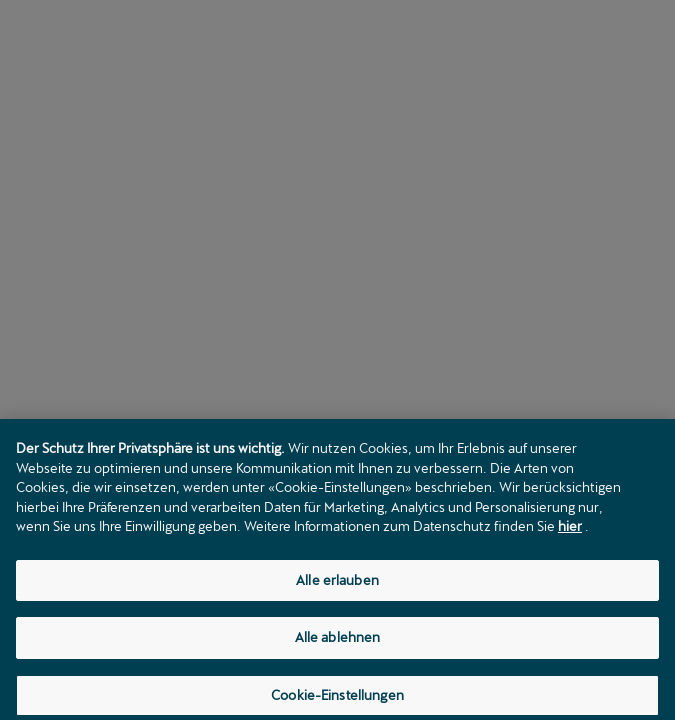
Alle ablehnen (338, 643)
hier (570, 532)
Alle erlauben (337, 585)
